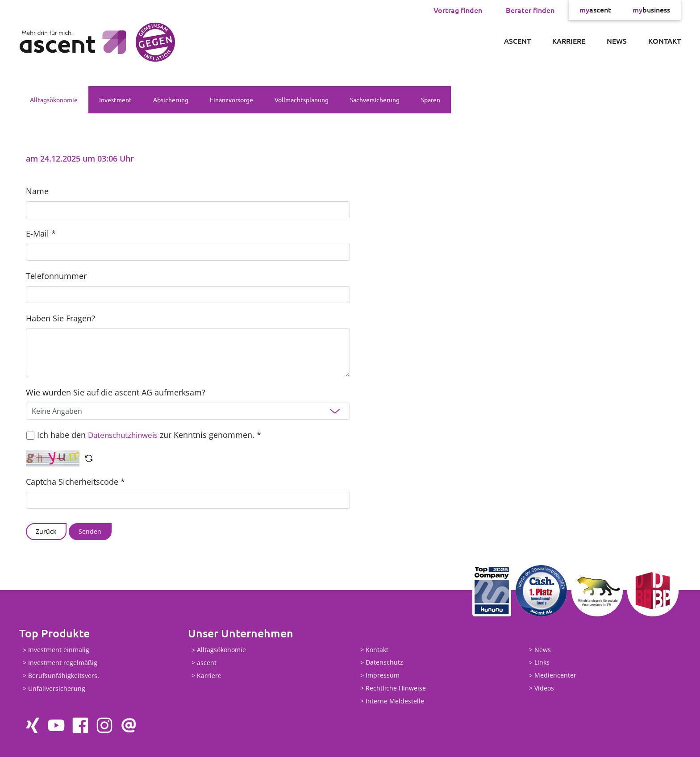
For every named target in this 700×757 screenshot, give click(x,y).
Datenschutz (384, 663)
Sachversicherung (375, 100)
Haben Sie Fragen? (60, 318)
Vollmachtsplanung (302, 100)
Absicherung (171, 100)
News (617, 41)
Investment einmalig (59, 650)
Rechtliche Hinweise (396, 688)
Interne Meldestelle (395, 701)
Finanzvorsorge (231, 100)
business (651, 10)
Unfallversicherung (57, 688)
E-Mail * (41, 233)
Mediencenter (555, 676)
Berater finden (530, 10)
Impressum (383, 676)
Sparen (431, 100)
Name (37, 191)
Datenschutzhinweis (126, 435)
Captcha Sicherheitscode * (75, 482)
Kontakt (665, 41)
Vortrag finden (458, 10)
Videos (544, 688)
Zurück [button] (46, 531)
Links (542, 663)
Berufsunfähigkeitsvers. (64, 676)
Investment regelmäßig (63, 663)
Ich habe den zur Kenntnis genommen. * (152, 435)
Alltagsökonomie (54, 100)
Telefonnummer (56, 276)
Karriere (569, 41)
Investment (115, 100)
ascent (595, 10)
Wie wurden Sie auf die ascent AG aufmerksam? (116, 392)
